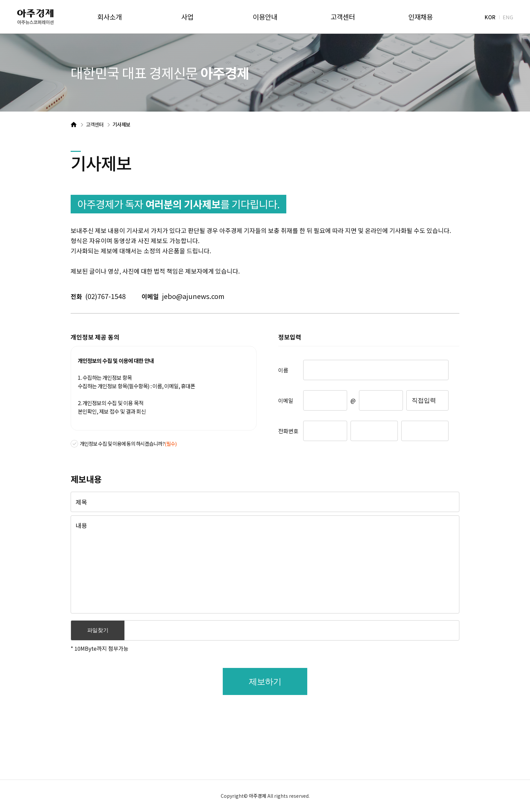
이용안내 (265, 17)
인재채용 (420, 17)
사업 (187, 17)
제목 (81, 502)
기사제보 (121, 124)
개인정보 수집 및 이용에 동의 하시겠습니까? (128, 444)
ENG (508, 17)
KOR (490, 17)
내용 (81, 525)
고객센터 (343, 17)
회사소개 (110, 17)
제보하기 (265, 681)
